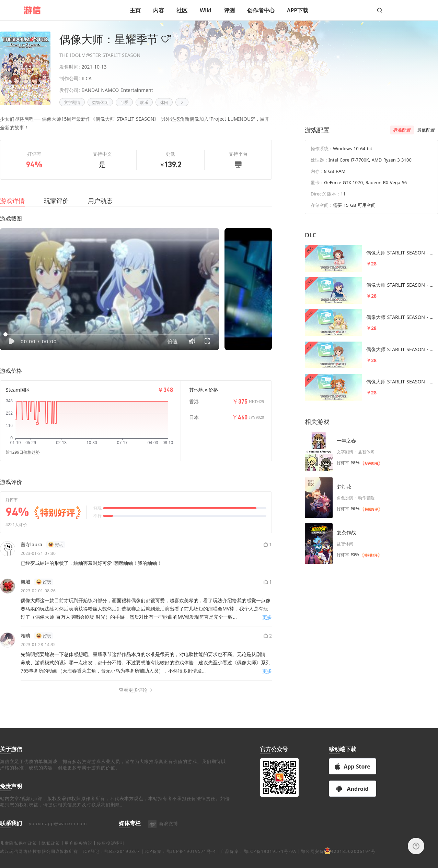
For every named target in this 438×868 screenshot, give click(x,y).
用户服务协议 (78, 851)
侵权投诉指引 (111, 851)
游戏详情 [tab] (12, 209)
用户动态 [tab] (100, 209)
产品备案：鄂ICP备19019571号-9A (258, 860)
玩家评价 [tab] (56, 209)
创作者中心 (261, 10)
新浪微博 (163, 832)
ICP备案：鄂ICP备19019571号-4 (180, 860)
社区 (182, 10)
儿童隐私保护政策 (19, 851)
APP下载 (298, 10)
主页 (135, 10)
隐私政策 (51, 851)
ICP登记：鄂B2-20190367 (111, 860)
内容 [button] (159, 10)
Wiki (206, 10)
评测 (229, 10)
